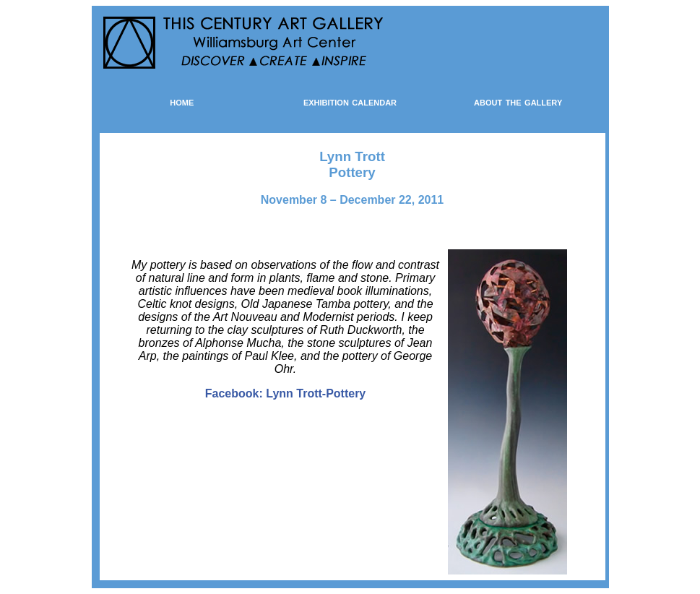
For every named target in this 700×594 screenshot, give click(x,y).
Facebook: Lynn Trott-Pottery (286, 393)
